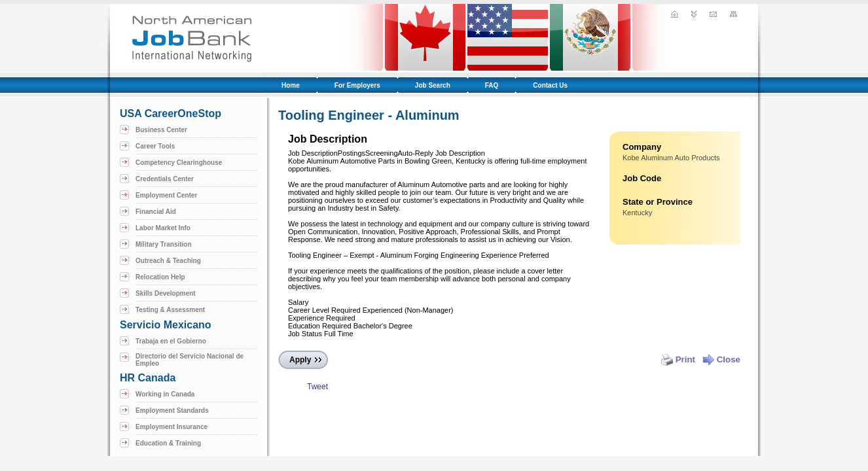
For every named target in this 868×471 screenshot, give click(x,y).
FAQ (492, 85)
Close (721, 359)
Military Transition (164, 244)
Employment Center (166, 195)
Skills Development (166, 293)
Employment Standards (172, 410)
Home (291, 85)
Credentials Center (165, 179)
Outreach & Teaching (168, 261)
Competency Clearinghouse (179, 163)
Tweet (317, 387)
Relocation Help (160, 277)
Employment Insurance (172, 427)
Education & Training (168, 443)
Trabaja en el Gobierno (171, 341)
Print (678, 359)
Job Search (433, 85)
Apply (300, 360)
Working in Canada (165, 394)
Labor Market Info (163, 228)
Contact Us (550, 85)
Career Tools (155, 146)
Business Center (161, 130)
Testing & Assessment (170, 310)
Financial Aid (156, 212)
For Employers (357, 85)
